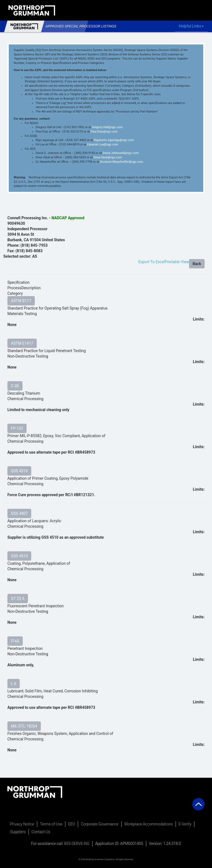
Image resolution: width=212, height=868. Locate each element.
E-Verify (185, 824)
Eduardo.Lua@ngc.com (103, 144)
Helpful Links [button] (193, 26)
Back (197, 264)
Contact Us (41, 832)
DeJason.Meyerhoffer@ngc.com (122, 162)
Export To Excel (151, 262)
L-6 (14, 684)
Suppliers (18, 832)
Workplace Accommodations (149, 824)
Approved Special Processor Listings (65, 26)
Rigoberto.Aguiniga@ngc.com (114, 140)
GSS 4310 (19, 471)
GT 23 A (18, 599)
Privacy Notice (22, 824)
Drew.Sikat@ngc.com (108, 157)
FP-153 (17, 428)
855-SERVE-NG (77, 844)
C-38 (15, 386)
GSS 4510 (19, 556)
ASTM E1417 (22, 343)
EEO (72, 824)
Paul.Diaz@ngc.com (104, 132)
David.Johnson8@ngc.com (121, 153)
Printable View (177, 262)
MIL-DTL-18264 (24, 726)
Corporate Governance (100, 824)
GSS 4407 (19, 513)
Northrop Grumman (24, 26)
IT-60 (15, 641)
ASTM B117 (21, 301)
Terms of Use (51, 824)
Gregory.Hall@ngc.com (107, 127)
